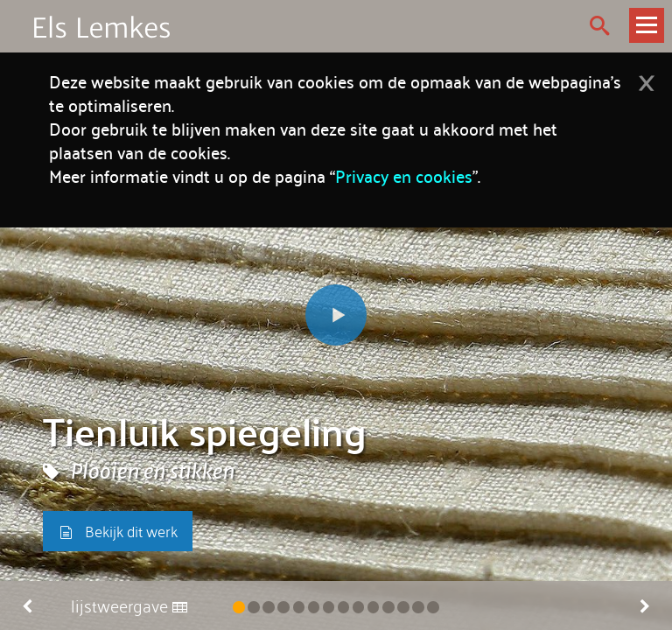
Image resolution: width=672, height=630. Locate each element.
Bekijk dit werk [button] (118, 531)
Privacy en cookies (404, 175)
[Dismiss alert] (647, 77)
